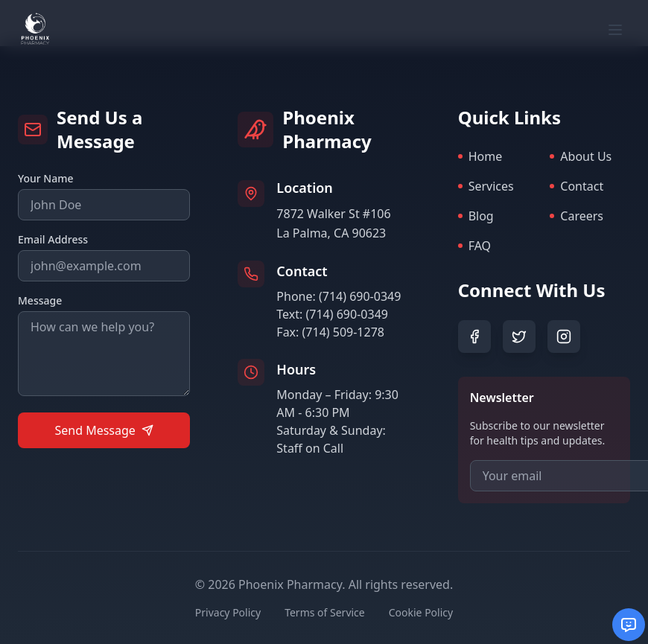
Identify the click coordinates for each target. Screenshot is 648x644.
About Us (581, 156)
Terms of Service (325, 612)
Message (40, 300)
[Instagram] (564, 337)
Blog (476, 216)
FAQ (474, 246)
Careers (576, 216)
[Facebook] (474, 337)
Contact (576, 186)
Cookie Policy (421, 612)
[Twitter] (519, 337)
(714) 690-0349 (360, 296)
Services (486, 186)
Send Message (104, 430)
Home (480, 156)
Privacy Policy (228, 612)
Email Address (53, 239)
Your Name (46, 178)
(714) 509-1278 (343, 332)
